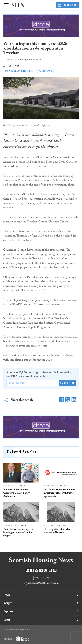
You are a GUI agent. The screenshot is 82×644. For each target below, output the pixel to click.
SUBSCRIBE (67, 5)
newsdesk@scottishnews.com (43, 583)
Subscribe (67, 383)
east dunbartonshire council (20, 71)
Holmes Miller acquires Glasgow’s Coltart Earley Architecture (16, 493)
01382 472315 (43, 578)
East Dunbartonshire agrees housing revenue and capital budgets (18, 533)
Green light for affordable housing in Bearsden (57, 531)
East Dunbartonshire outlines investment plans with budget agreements (59, 493)
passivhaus (45, 71)
